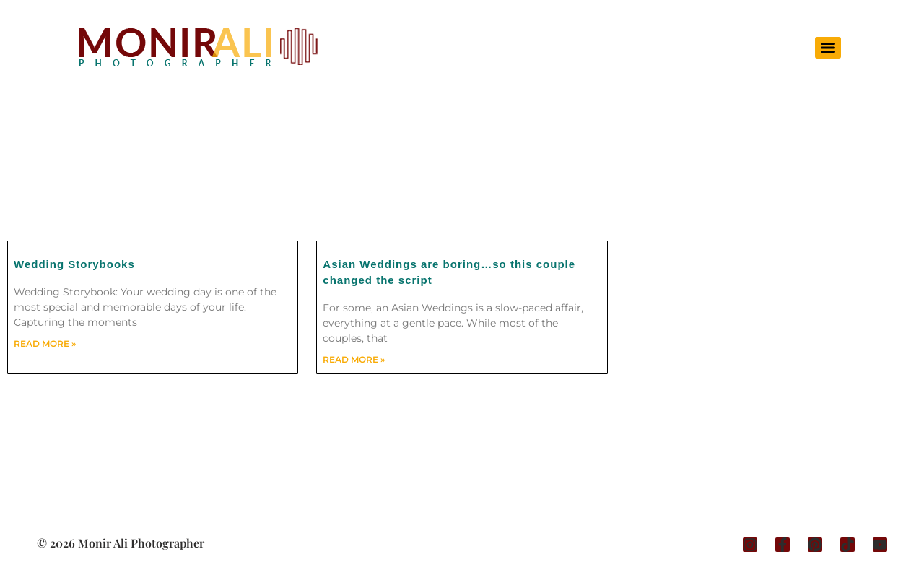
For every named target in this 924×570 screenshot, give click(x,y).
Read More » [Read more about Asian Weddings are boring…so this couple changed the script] (354, 359)
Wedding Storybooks (74, 264)
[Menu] (828, 48)
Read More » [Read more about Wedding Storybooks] (45, 344)
